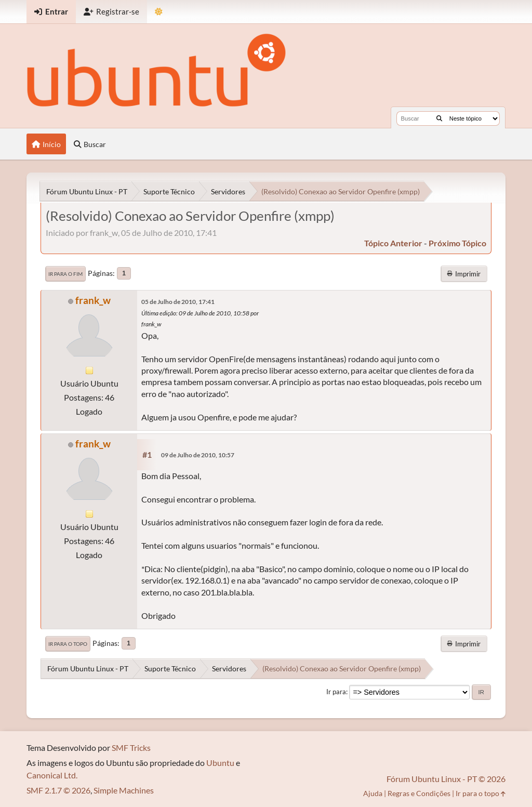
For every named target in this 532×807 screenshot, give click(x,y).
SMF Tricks (131, 748)
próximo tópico (457, 243)
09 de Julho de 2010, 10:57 (198, 455)
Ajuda (373, 793)
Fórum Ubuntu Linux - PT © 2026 (446, 779)
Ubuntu (220, 763)
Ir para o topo (68, 644)
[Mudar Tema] (159, 12)
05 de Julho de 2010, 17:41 (178, 302)
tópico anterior (393, 243)
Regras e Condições (419, 793)
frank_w (93, 300)
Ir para (336, 692)
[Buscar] (439, 118)
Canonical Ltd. (52, 775)
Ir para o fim (65, 274)
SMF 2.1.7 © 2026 (58, 790)
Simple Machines (124, 790)
